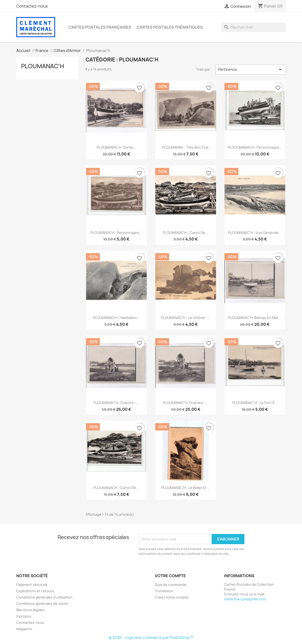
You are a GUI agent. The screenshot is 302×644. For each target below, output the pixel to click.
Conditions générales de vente (42, 604)
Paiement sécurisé (32, 585)
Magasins (24, 629)
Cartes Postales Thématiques (170, 27)
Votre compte (170, 576)
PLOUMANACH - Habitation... (116, 318)
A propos (24, 616)
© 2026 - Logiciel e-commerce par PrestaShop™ (151, 638)
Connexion (164, 591)
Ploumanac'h (43, 66)
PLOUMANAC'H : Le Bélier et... (186, 488)
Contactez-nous (32, 6)
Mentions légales (30, 610)
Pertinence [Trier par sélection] (251, 69)
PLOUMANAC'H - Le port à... (255, 403)
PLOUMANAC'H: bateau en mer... (255, 318)
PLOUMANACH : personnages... (116, 233)
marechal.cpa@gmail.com (245, 599)
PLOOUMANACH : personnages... (255, 147)
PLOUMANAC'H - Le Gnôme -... (186, 318)
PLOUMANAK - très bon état (186, 147)
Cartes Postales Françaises (100, 27)
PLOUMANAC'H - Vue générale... (255, 233)
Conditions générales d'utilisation (44, 597)
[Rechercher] (254, 27)
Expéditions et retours (35, 591)
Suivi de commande (171, 585)
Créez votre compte (172, 597)
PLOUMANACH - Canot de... (186, 233)
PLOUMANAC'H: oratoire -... (116, 403)
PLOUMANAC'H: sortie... (116, 147)
